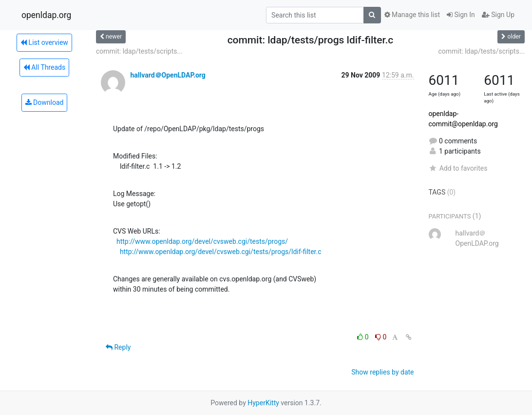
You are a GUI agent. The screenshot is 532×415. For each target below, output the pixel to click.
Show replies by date (382, 372)
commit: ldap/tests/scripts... (139, 51)
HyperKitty (263, 403)
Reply (118, 347)
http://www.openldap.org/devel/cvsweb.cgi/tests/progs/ (202, 241)
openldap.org (46, 15)
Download (45, 102)
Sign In (461, 15)
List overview (44, 42)
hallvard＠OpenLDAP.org (168, 75)
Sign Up (498, 15)
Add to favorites (458, 168)
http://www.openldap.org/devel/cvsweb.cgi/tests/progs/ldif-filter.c (221, 252)
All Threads (44, 67)
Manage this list (412, 15)
